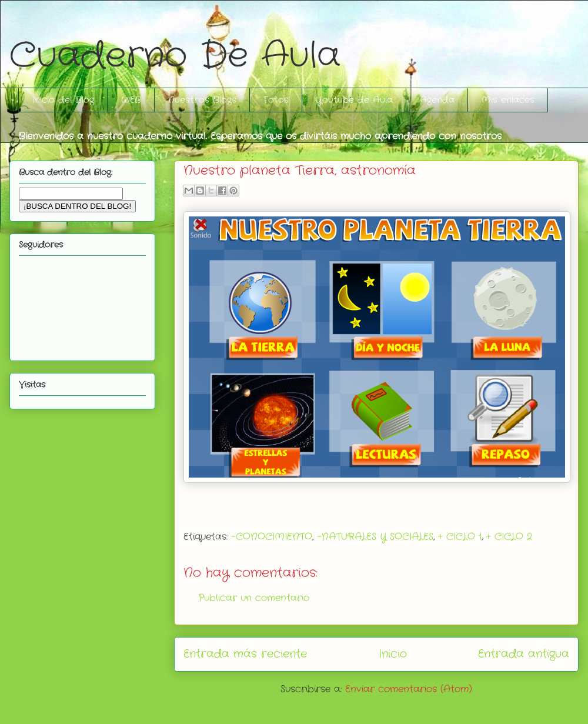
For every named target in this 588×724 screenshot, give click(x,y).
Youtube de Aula (354, 100)
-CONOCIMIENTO (272, 537)
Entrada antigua (524, 654)
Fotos (276, 100)
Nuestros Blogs (202, 100)
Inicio (393, 654)
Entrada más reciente (245, 654)
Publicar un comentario (254, 598)
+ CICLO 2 (509, 537)
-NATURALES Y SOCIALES (375, 537)
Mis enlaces (508, 100)
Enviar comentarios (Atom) (409, 689)
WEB (131, 100)
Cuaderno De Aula (175, 56)
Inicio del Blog (63, 100)
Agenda (437, 100)
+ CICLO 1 (460, 537)
